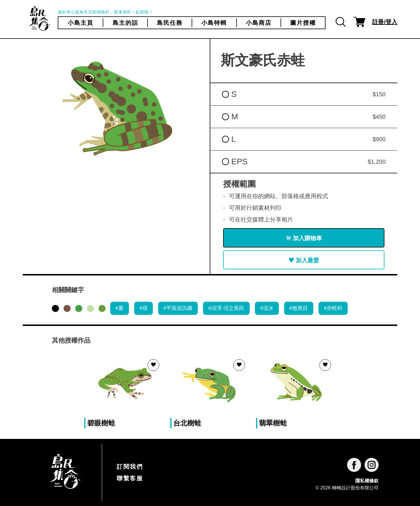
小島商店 (259, 23)
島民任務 (170, 23)
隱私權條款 (367, 481)
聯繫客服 (130, 478)
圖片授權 (303, 23)
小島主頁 (80, 23)
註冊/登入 (385, 22)
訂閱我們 (130, 467)
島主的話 (125, 23)
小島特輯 (214, 23)
